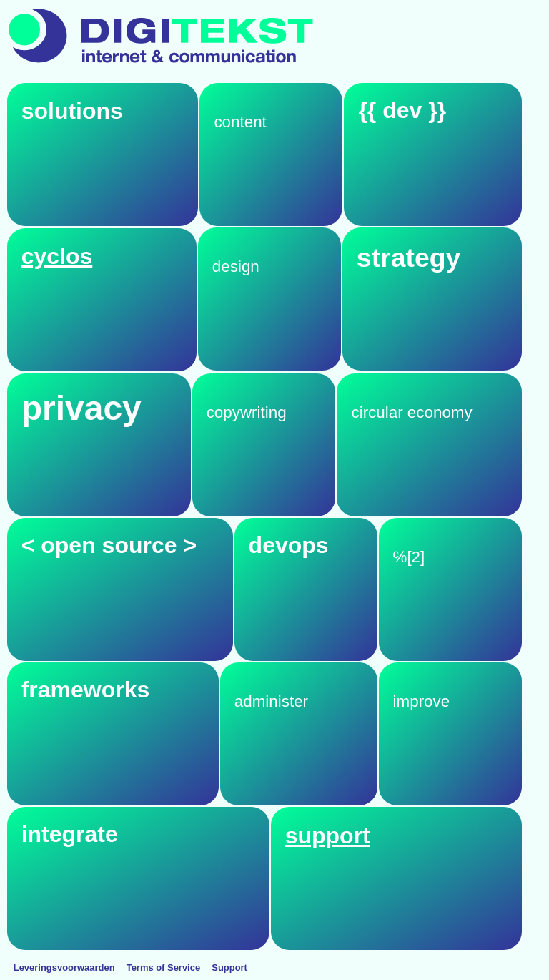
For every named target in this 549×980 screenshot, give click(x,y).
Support (229, 967)
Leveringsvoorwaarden (64, 967)
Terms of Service (163, 967)
